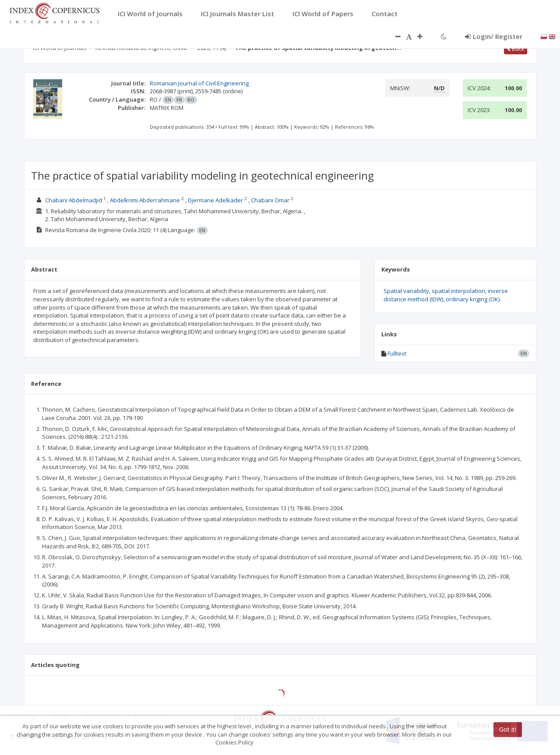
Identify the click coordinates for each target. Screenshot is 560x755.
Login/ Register (494, 36)
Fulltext (397, 353)
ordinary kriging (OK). (473, 299)
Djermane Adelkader (215, 200)
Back (516, 49)
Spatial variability (406, 291)
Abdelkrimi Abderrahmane (145, 200)
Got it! (508, 729)
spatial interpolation (458, 291)
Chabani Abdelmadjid (74, 200)
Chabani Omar (270, 200)
